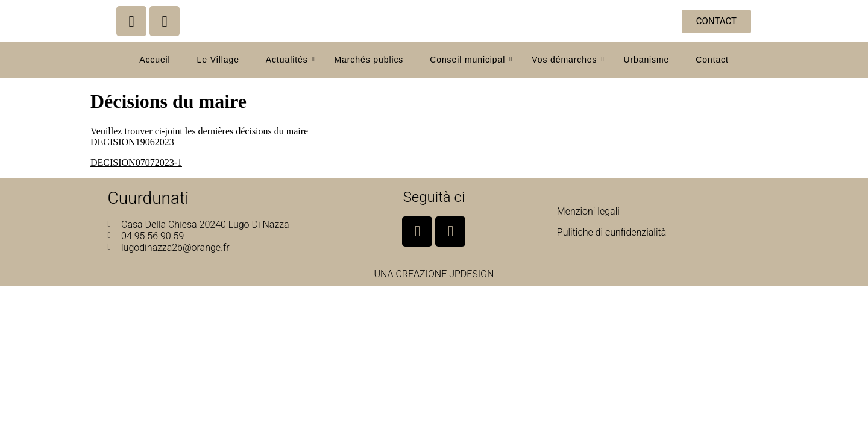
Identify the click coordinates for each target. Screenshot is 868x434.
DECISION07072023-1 (136, 162)
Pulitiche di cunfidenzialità (612, 232)
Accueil (155, 60)
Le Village (218, 60)
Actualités (291, 60)
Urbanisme (646, 60)
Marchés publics (369, 60)
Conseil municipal (471, 60)
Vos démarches (568, 60)
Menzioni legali (588, 211)
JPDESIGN (471, 274)
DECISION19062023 (132, 142)
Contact (712, 60)
